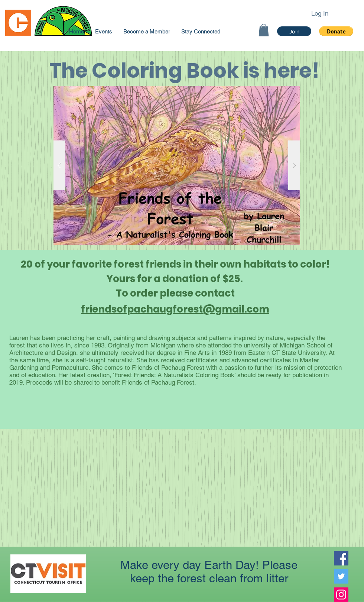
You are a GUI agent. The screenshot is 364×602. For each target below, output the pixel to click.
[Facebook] (341, 558)
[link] (264, 30)
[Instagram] (341, 595)
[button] (336, 31)
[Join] (294, 31)
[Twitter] (341, 577)
